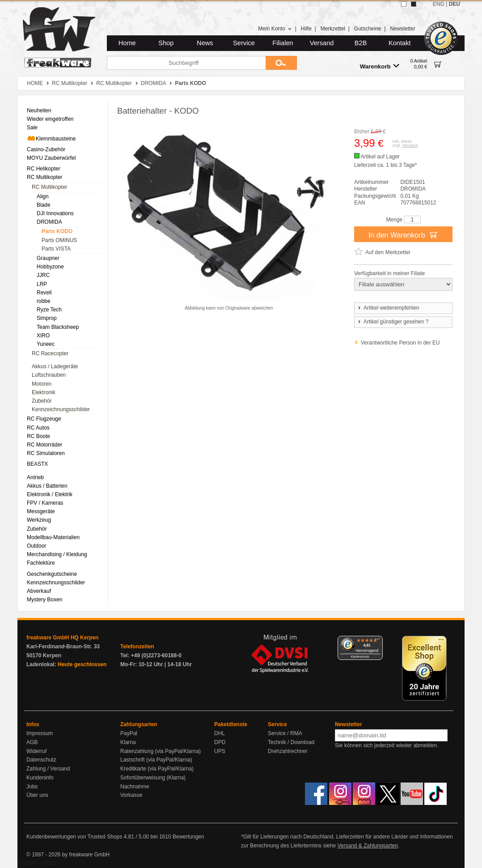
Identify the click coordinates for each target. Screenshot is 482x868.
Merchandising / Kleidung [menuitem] (57, 554)
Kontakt (400, 43)
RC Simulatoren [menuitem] (46, 453)
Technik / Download (291, 742)
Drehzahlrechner (288, 751)
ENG (439, 4)
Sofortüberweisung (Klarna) (153, 778)
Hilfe (306, 29)
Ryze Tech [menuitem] (49, 310)
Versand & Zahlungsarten (367, 846)
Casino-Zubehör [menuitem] (46, 149)
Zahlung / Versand (48, 769)
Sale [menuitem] (32, 128)
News (205, 43)
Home (127, 43)
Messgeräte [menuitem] (41, 511)
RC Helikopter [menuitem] (44, 169)
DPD (220, 742)
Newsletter (403, 29)
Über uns (37, 795)
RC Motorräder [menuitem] (44, 445)
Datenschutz (41, 760)
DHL (220, 733)
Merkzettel (333, 29)
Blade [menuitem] (44, 205)
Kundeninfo (40, 778)
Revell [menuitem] (44, 293)
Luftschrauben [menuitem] (49, 375)
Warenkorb (380, 66)
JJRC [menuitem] (43, 275)
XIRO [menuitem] (43, 336)
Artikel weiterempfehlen (388, 308)
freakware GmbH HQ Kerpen (62, 638)
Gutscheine (368, 29)
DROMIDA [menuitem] (49, 222)
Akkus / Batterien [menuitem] (47, 486)
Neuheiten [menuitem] (39, 111)
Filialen (283, 43)
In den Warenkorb (403, 234)
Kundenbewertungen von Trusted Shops (74, 837)
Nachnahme (135, 787)
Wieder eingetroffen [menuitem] (50, 119)
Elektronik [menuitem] (44, 392)
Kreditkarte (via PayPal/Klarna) (157, 769)
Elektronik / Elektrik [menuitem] (50, 494)
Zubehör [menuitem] (42, 401)
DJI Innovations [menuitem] (55, 213)
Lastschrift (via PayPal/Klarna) (156, 760)
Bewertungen (188, 837)
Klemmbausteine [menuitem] (51, 138)
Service (244, 43)
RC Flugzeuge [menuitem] (44, 419)
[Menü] (377, 641)
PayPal (129, 733)
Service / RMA (285, 733)
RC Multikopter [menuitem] (44, 177)
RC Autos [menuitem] (38, 428)
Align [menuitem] (43, 196)
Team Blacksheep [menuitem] (58, 327)
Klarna (128, 742)
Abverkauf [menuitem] (39, 591)
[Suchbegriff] (186, 63)
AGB (32, 742)
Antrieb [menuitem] (35, 477)
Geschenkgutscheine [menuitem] (52, 574)
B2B (361, 43)
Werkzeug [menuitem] (39, 520)
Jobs (32, 787)
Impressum (40, 733)
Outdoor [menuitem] (36, 546)
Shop (166, 43)
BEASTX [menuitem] (37, 464)
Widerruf (36, 751)
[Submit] (281, 63)
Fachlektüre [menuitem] (41, 563)
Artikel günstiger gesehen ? (393, 322)
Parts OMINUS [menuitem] (59, 240)
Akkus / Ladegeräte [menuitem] (55, 366)
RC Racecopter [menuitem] (50, 353)
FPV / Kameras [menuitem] (45, 503)
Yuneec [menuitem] (46, 344)
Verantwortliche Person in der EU (400, 343)
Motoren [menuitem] (42, 384)
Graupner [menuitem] (48, 258)
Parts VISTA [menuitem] (56, 249)
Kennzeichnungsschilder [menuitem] (61, 409)
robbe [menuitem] (44, 301)
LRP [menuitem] (42, 284)
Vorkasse (131, 795)
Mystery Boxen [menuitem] (44, 600)
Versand (322, 43)
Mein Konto (275, 29)
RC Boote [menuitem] (38, 436)
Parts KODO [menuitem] (57, 231)
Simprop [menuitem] (47, 318)
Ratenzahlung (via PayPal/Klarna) (161, 751)
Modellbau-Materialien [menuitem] (53, 537)
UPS (220, 751)
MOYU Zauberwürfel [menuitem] (51, 158)
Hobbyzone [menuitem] (50, 267)
